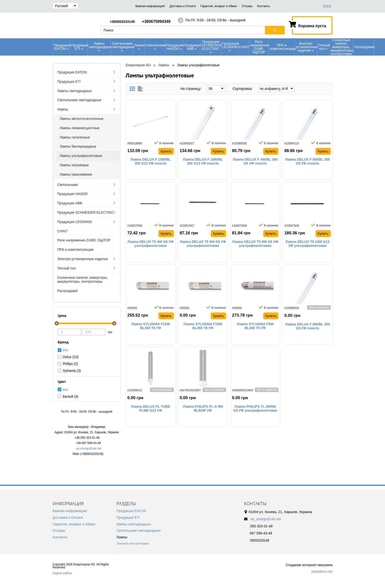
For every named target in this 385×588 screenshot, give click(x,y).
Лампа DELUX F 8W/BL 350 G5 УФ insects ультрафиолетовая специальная (308, 326)
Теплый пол (324, 47)
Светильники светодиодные (123, 47)
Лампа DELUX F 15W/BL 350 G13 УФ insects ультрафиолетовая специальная (151, 162)
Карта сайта (62, 573)
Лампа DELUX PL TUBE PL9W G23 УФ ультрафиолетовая (150, 409)
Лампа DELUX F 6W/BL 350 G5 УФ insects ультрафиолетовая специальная (308, 162)
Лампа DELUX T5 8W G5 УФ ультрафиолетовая (255, 244)
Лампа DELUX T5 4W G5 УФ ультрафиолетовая (151, 244)
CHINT (244, 47)
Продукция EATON (62, 47)
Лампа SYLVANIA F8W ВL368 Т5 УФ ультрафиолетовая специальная (255, 326)
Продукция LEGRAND (230, 47)
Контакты (263, 6)
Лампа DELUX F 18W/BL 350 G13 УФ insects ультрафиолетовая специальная (203, 162)
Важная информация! (150, 6)
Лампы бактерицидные (78, 146)
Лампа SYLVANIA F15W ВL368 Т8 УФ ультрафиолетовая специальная (151, 326)
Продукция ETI (79, 47)
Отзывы (247, 6)
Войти (327, 6)
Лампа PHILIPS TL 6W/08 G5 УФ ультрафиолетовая (255, 409)
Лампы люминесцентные (80, 128)
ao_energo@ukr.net (266, 519)
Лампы (139, 47)
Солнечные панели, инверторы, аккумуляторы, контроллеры (342, 47)
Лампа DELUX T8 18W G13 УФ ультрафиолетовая (308, 244)
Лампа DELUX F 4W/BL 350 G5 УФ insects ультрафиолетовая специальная (255, 162)
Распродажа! (364, 47)
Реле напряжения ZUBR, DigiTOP (259, 47)
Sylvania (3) (72, 371)
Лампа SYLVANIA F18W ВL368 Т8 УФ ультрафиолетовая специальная (203, 326)
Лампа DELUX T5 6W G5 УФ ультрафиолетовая (203, 244)
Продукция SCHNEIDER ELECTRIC (211, 47)
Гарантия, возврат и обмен (219, 6)
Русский (66, 6)
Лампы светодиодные (100, 47)
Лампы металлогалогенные (82, 119)
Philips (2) (70, 364)
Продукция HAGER (175, 47)
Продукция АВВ (192, 47)
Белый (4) (70, 396)
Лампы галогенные (75, 137)
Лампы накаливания (76, 174)
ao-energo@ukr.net (89, 448)
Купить (166, 151)
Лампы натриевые (74, 165)
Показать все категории (132, 544)
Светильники (156, 47)
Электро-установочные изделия (307, 47)
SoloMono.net (322, 572)
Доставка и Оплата (183, 6)
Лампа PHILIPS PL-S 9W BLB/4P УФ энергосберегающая (203, 409)
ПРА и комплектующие (282, 47)
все (65, 390)
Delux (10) (71, 357)
